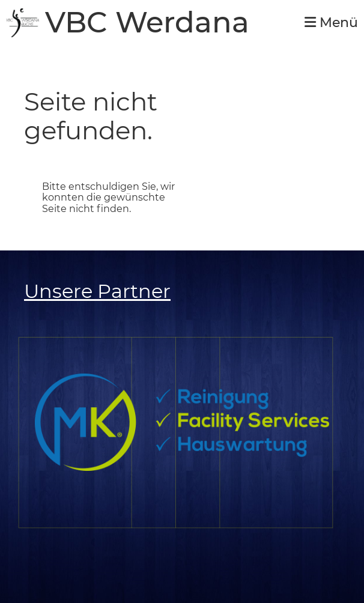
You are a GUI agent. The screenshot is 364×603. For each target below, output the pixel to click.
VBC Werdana (147, 23)
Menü (331, 23)
